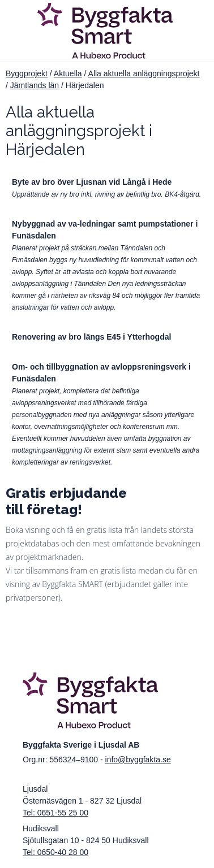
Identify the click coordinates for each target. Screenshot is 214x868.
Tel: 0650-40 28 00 (55, 852)
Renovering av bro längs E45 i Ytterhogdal (91, 337)
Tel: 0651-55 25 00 (55, 813)
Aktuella (68, 73)
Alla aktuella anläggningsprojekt (144, 73)
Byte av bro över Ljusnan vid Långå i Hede (92, 182)
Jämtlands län (35, 85)
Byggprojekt (27, 73)
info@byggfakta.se (138, 759)
